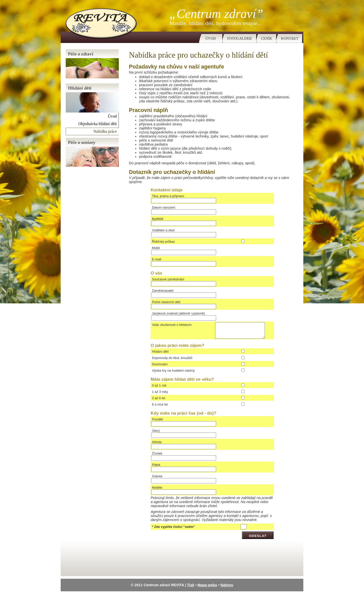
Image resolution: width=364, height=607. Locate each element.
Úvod (211, 38)
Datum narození (164, 207)
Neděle (157, 491)
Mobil (156, 248)
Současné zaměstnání (168, 279)
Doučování (160, 367)
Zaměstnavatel (163, 291)
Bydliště (158, 219)
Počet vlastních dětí (166, 302)
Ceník (267, 38)
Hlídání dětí (160, 355)
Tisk (191, 588)
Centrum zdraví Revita (99, 21)
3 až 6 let (159, 401)
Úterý (156, 434)
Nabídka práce (105, 131)
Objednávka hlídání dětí (98, 124)
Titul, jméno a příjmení (168, 196)
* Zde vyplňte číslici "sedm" (173, 530)
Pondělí (157, 422)
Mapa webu (208, 588)
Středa (157, 445)
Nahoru (227, 588)
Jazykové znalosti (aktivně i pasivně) (178, 313)
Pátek (156, 468)
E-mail (157, 259)
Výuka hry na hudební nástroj (173, 374)
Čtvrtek (157, 456)
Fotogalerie (240, 38)
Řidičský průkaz (163, 242)
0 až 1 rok (159, 388)
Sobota (157, 479)
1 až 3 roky (160, 395)
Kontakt (290, 38)
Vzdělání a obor (163, 230)
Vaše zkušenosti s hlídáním (172, 325)
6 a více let (160, 407)
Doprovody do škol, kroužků (172, 361)
